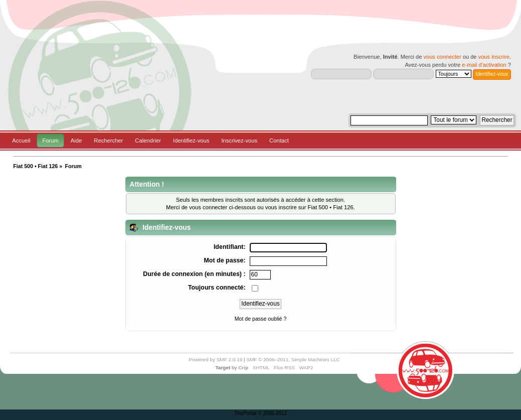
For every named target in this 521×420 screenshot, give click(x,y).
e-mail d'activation (484, 65)
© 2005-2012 (272, 413)
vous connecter (442, 57)
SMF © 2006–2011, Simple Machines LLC (293, 360)
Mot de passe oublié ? (261, 319)
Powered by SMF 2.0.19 (215, 360)
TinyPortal (245, 413)
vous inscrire (494, 57)
